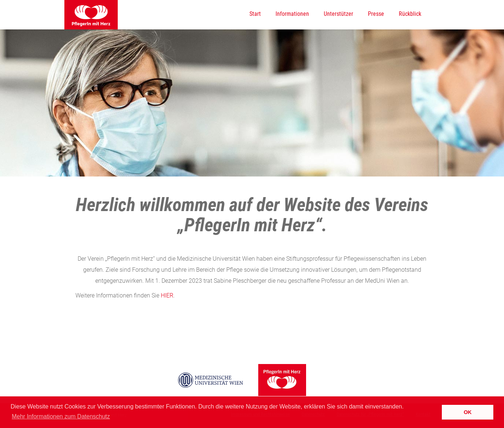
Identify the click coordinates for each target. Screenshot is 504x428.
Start (255, 14)
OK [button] (468, 412)
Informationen (292, 14)
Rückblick (410, 14)
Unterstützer (338, 14)
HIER (167, 295)
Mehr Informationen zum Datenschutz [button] (61, 416)
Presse (376, 14)
